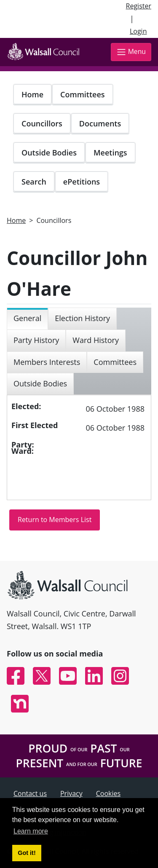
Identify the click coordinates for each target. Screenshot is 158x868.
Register (139, 6)
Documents (100, 123)
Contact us (30, 793)
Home (32, 94)
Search (34, 182)
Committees (83, 94)
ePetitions (82, 182)
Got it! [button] (27, 853)
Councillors (42, 123)
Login (138, 31)
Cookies (108, 793)
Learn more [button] (31, 831)
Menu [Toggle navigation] (131, 52)
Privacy (71, 793)
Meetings (110, 153)
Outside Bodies (49, 153)
